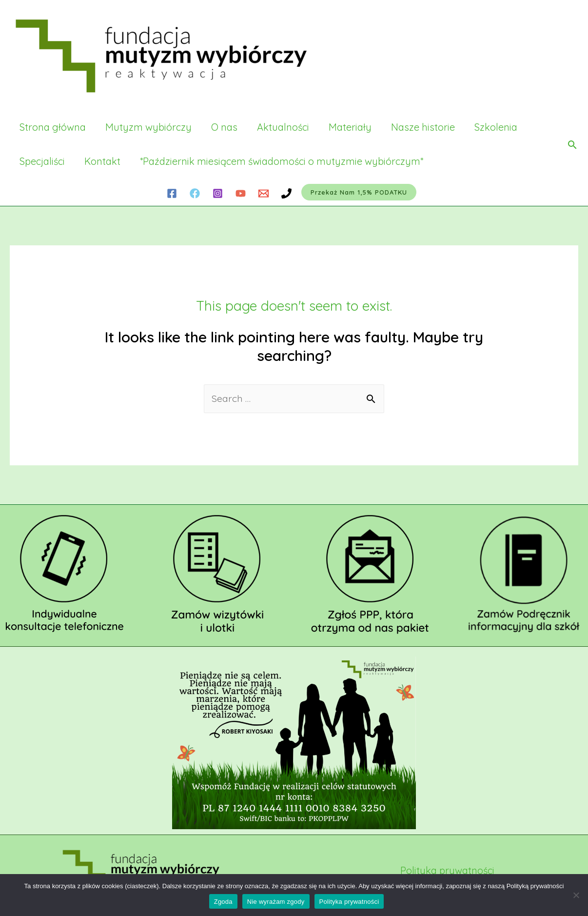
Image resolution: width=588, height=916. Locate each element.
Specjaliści (42, 161)
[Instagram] (218, 193)
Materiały (350, 127)
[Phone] (286, 193)
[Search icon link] (572, 145)
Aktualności (283, 127)
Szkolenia (496, 127)
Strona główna (53, 127)
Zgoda (223, 902)
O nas (224, 127)
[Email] (264, 193)
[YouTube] (241, 193)
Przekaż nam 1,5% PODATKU (359, 192)
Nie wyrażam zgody (276, 902)
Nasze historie (423, 127)
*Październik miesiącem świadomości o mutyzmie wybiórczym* (282, 161)
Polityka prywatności (447, 871)
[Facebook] (172, 193)
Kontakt (102, 161)
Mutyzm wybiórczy (148, 127)
